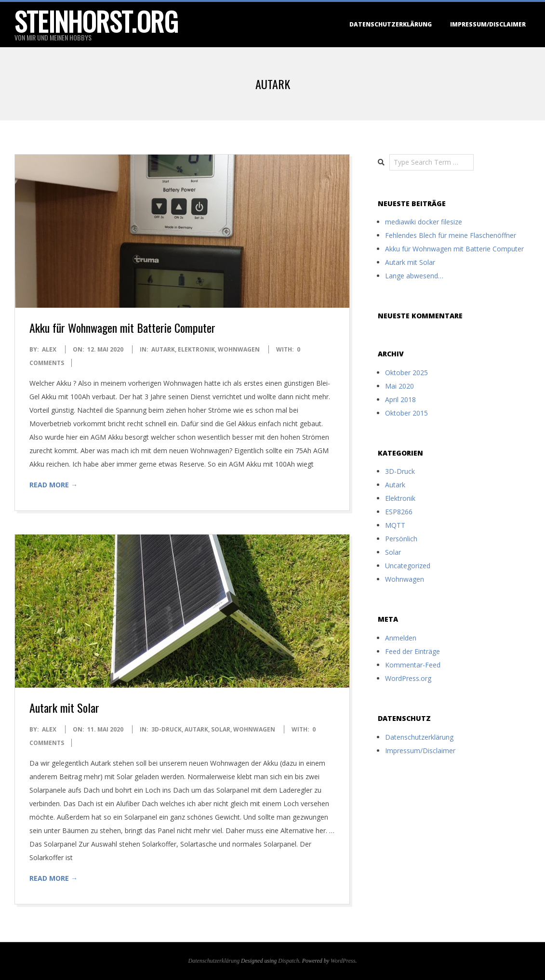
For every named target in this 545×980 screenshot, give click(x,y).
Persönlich (401, 539)
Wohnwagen (239, 349)
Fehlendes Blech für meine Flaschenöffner (451, 235)
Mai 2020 (399, 386)
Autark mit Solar (64, 707)
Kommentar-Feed (413, 665)
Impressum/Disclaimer (488, 24)
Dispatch (288, 961)
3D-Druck (166, 729)
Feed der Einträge (412, 651)
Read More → (53, 485)
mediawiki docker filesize (424, 222)
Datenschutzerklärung (391, 24)
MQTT (395, 525)
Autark (163, 349)
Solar (221, 729)
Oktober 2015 (406, 413)
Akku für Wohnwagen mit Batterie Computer (122, 327)
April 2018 (400, 399)
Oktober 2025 (406, 372)
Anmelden (401, 638)
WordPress (343, 961)
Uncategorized (408, 566)
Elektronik (196, 349)
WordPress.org (408, 678)
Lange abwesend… (414, 276)
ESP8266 (399, 512)
